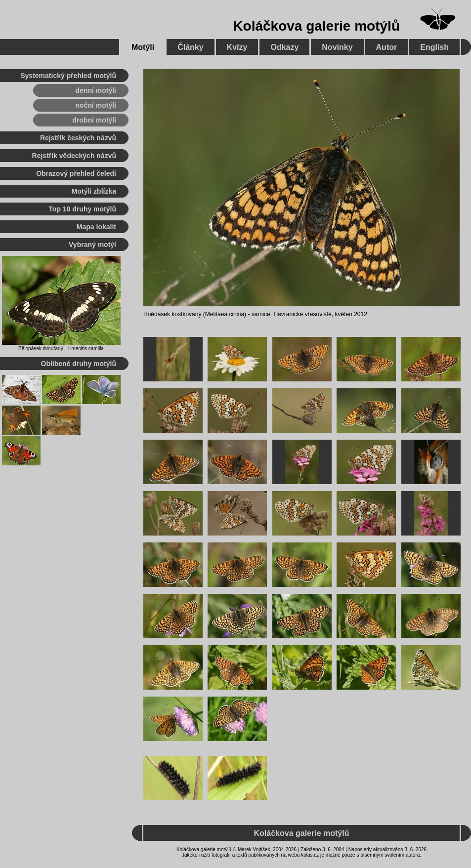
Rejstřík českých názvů (78, 138)
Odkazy (284, 47)
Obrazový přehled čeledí (76, 173)
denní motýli (96, 90)
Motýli (143, 47)
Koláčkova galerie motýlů (316, 26)
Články (190, 47)
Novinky (337, 47)
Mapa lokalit (96, 227)
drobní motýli (94, 120)
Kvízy (237, 47)
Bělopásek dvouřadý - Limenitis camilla (61, 349)
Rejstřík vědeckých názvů (74, 156)
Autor (387, 47)
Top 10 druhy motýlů (82, 209)
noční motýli (96, 105)
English (434, 47)
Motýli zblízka (94, 191)
